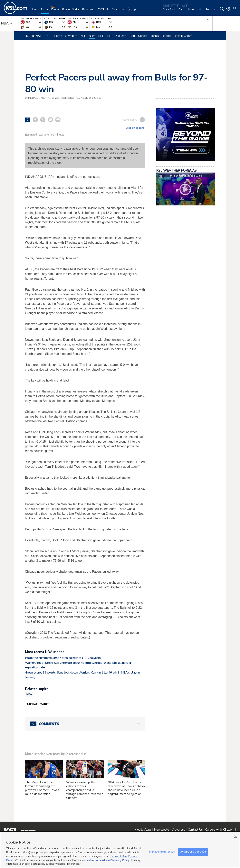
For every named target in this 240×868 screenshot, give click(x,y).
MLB (101, 36)
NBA (92, 36)
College (121, 36)
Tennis (155, 36)
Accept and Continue (193, 852)
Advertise (179, 830)
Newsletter (162, 830)
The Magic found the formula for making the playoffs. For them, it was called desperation (42, 788)
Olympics (71, 36)
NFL (83, 36)
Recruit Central (183, 36)
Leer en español (136, 128)
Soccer (143, 36)
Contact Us (195, 830)
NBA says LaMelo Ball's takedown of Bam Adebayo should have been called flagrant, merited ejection (126, 788)
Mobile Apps (143, 830)
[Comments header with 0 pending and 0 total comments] (85, 724)
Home (58, 36)
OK (235, 837)
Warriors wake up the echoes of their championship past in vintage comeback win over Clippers (84, 790)
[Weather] (134, 11)
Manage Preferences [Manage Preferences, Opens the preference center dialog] (162, 852)
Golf (132, 36)
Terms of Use (118, 856)
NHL (110, 36)
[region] (120, 850)
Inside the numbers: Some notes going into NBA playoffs (63, 658)
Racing (166, 36)
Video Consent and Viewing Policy (108, 860)
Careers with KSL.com (220, 830)
